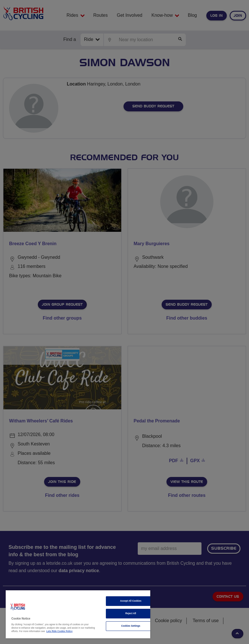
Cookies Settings (131, 626)
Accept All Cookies (131, 601)
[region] (78, 614)
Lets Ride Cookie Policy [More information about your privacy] (59, 631)
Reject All (131, 613)
